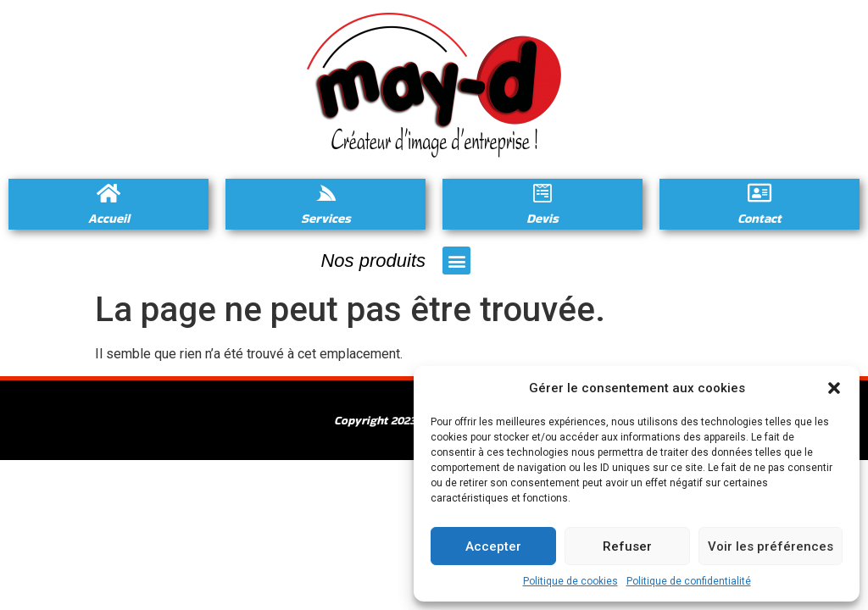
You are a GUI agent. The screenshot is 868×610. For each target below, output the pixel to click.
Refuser (627, 546)
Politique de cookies (570, 581)
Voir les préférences (771, 546)
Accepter (493, 546)
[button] (834, 388)
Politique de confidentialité (689, 581)
